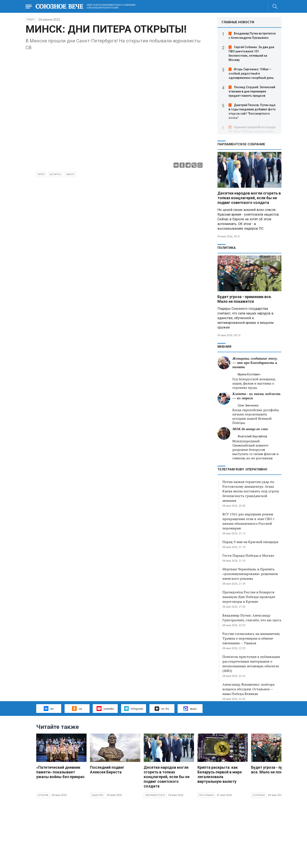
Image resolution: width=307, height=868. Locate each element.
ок (77, 708)
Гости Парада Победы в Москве (248, 555)
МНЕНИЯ (224, 347)
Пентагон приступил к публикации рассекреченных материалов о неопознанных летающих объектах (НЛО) (251, 664)
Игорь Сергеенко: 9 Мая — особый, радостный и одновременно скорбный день (251, 74)
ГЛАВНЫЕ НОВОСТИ (238, 22)
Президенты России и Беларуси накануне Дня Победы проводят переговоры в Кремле (249, 597)
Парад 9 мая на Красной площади (250, 542)
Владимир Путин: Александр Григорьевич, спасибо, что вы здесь (252, 618)
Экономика (206, 795)
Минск (70, 174)
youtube (105, 708)
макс (190, 709)
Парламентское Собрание (241, 144)
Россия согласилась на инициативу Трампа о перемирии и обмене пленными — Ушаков (251, 638)
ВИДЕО (31, 19)
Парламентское (155, 795)
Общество (98, 795)
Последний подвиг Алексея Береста (107, 770)
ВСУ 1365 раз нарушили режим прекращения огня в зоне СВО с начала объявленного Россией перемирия (248, 521)
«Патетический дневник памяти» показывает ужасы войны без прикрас (60, 772)
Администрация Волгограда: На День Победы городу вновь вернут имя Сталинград (252, 131)
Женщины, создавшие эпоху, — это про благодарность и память (255, 363)
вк (49, 708)
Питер (41, 174)
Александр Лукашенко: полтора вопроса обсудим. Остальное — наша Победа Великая (248, 689)
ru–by (162, 709)
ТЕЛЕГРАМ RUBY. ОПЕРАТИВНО (242, 469)
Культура (43, 795)
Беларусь (55, 174)
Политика (227, 248)
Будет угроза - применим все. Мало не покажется (245, 299)
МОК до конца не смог (250, 429)
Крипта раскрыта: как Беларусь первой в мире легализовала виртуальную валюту (220, 774)
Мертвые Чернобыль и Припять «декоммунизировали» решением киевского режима (250, 574)
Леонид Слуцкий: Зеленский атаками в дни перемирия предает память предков (252, 91)
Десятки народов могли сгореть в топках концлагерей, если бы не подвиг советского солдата (249, 198)
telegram (134, 708)
